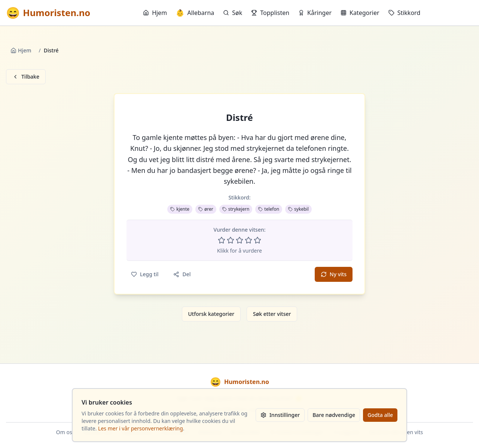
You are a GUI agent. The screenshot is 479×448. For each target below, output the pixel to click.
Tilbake (26, 77)
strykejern (236, 209)
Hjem (155, 13)
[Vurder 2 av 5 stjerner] (231, 240)
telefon (269, 209)
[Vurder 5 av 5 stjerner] (257, 240)
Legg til (145, 274)
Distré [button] (239, 118)
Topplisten (270, 13)
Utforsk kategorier (211, 314)
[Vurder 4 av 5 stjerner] (248, 240)
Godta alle (380, 415)
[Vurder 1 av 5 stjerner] (222, 240)
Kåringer (315, 13)
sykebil (298, 209)
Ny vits (334, 274)
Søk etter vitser (272, 314)
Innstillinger (280, 415)
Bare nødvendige (334, 415)
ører (206, 209)
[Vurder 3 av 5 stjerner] (239, 240)
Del (182, 274)
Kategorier (360, 13)
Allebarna (195, 13)
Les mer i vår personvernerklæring (141, 428)
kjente (180, 209)
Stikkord (405, 13)
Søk (233, 13)
